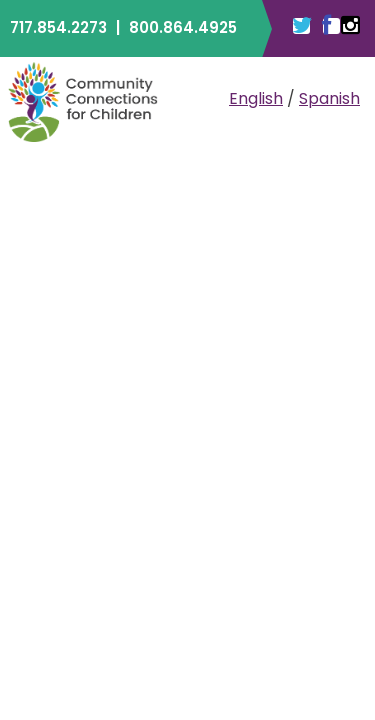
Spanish (329, 98)
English (256, 98)
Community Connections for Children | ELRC (83, 101)
